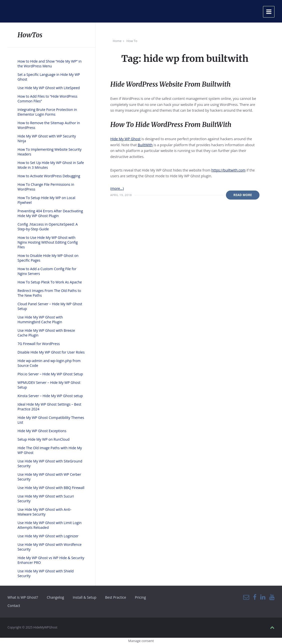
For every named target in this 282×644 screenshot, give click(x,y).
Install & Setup (85, 597)
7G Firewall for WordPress (39, 344)
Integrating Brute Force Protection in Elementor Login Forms (47, 112)
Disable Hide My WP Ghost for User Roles (51, 352)
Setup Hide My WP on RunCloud (44, 439)
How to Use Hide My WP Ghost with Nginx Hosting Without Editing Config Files (48, 242)
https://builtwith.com (229, 170)
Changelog (55, 597)
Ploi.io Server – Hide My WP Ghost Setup (50, 374)
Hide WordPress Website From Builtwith (171, 84)
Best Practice (116, 597)
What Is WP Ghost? (23, 597)
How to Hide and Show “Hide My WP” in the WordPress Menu (50, 64)
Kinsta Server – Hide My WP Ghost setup (50, 396)
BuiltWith (145, 145)
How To (132, 41)
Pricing (140, 597)
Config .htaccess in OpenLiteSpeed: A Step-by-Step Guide (48, 227)
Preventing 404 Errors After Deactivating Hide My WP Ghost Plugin (50, 213)
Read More (243, 195)
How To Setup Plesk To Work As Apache (50, 282)
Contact (14, 606)
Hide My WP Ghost (125, 139)
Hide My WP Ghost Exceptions (42, 431)
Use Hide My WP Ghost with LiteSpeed (49, 88)
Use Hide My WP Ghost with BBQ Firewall (51, 488)
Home (117, 41)
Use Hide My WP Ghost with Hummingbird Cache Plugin (40, 319)
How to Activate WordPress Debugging (49, 176)
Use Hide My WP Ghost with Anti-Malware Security (44, 512)
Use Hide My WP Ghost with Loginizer (48, 536)
